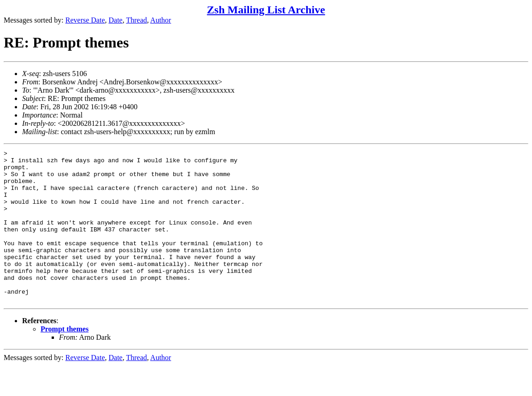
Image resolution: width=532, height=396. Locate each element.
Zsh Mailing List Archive (266, 10)
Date (116, 20)
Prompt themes (65, 359)
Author (161, 20)
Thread (136, 20)
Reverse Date (85, 20)
